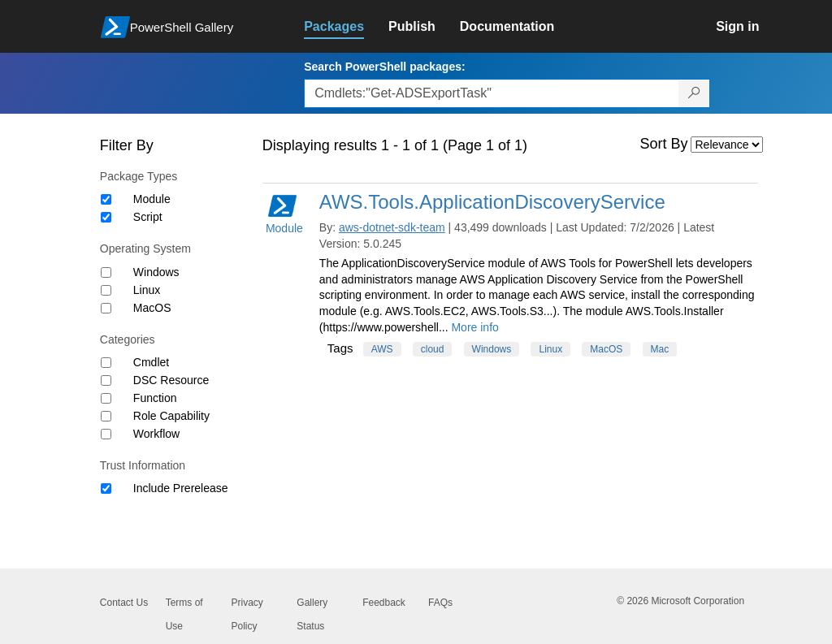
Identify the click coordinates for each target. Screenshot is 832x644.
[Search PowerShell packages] (694, 93)
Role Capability (171, 416)
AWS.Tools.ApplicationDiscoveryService (492, 202)
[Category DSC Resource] (106, 380)
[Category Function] (106, 398)
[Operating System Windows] (106, 272)
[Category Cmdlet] (106, 363)
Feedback (384, 603)
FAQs (440, 603)
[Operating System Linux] (106, 290)
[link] (346, 27)
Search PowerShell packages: (384, 67)
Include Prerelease (181, 488)
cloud (433, 349)
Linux (147, 290)
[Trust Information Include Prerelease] (106, 488)
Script (148, 217)
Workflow (156, 434)
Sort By (664, 144)
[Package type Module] (106, 199)
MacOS (152, 308)
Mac (660, 349)
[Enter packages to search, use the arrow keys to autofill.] (492, 93)
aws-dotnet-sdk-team (392, 227)
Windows (156, 272)
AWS (382, 349)
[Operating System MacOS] (106, 308)
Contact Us (124, 603)
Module (152, 199)
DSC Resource (171, 380)
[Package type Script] (106, 217)
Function (155, 398)
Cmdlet (151, 362)
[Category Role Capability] (106, 416)
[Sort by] (727, 145)
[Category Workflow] (106, 434)
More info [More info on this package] (474, 327)
